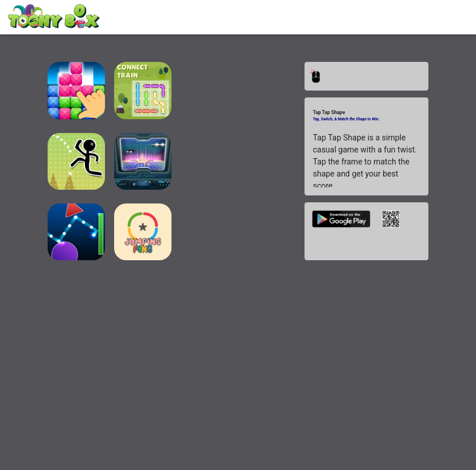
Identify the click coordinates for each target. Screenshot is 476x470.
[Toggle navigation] (446, 18)
